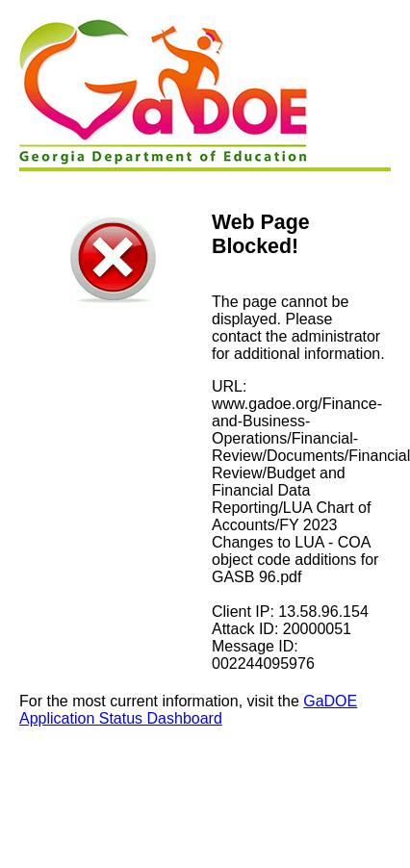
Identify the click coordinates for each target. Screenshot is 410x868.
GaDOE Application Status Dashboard (188, 710)
